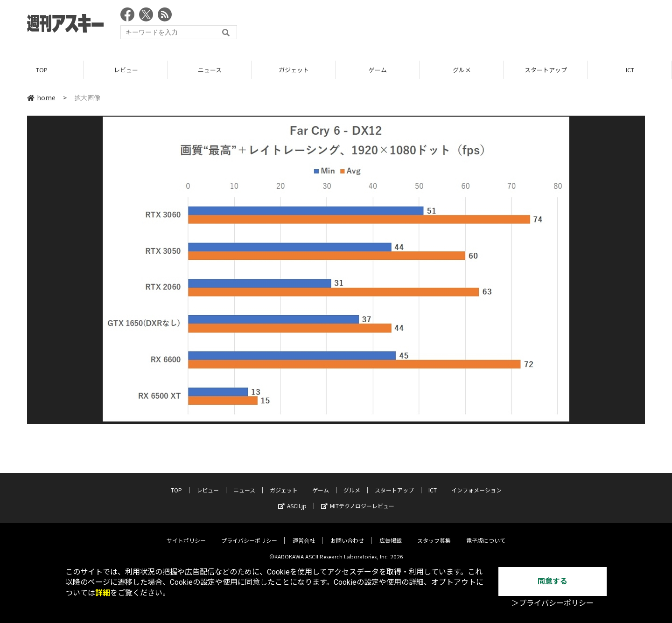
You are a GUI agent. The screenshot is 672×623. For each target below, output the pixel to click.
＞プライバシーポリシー (553, 603)
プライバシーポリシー (249, 533)
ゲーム (378, 70)
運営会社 (304, 533)
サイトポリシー (186, 533)
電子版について (486, 533)
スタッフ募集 (434, 533)
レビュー (126, 70)
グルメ (462, 70)
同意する (553, 581)
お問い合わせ (347, 533)
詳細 (103, 593)
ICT (630, 70)
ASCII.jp (292, 499)
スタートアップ (546, 70)
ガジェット (294, 70)
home (41, 97)
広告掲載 (391, 533)
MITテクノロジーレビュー (358, 499)
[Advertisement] (475, 26)
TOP (42, 70)
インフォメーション (476, 483)
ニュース (210, 70)
